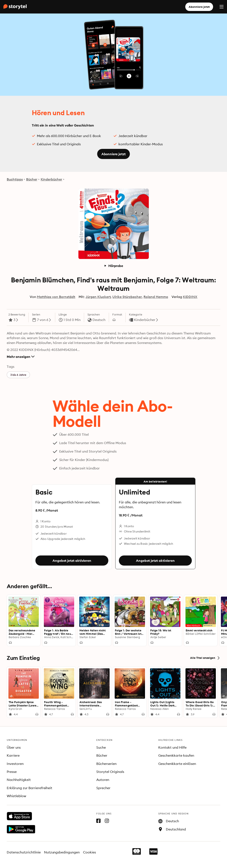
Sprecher (103, 788)
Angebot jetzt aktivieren (72, 561)
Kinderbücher (52, 179)
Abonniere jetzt (199, 7)
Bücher (32, 179)
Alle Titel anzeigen (205, 658)
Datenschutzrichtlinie (24, 852)
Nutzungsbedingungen (62, 852)
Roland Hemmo (156, 297)
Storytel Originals (110, 772)
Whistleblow (16, 796)
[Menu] (222, 7)
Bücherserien (106, 764)
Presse (12, 772)
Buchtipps (15, 179)
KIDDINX (190, 297)
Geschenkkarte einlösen (177, 764)
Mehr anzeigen (21, 357)
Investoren (15, 764)
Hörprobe (113, 266)
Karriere (13, 755)
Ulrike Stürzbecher (127, 297)
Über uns (14, 747)
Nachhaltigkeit (19, 780)
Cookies (89, 852)
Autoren (103, 780)
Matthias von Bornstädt (56, 297)
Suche (101, 747)
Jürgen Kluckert (98, 297)
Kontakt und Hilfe (172, 747)
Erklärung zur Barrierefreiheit (30, 788)
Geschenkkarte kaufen (176, 755)
